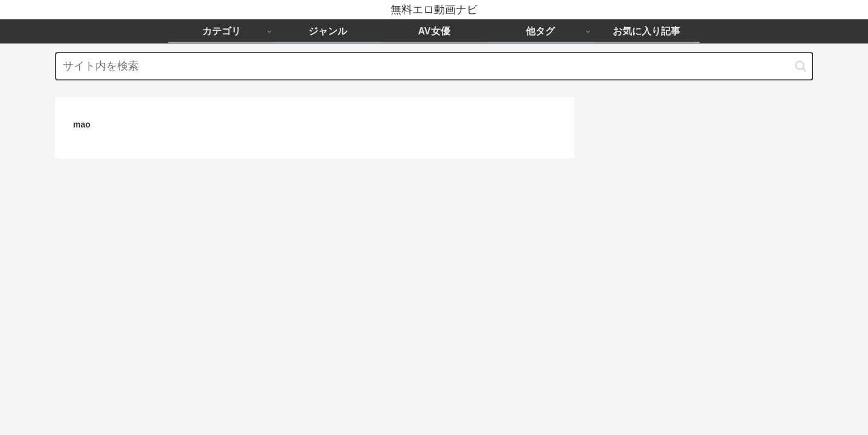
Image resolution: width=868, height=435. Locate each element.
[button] (801, 66)
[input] (434, 66)
